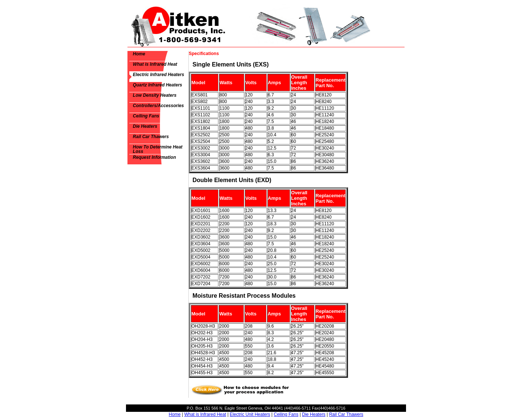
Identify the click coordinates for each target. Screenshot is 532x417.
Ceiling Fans (146, 116)
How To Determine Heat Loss (158, 149)
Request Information (155, 157)
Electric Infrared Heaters (159, 75)
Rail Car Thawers (151, 137)
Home (139, 54)
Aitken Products (177, 25)
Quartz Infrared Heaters (158, 85)
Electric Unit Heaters (250, 414)
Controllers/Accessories (158, 106)
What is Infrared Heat (155, 64)
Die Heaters (145, 126)
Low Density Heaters (155, 95)
